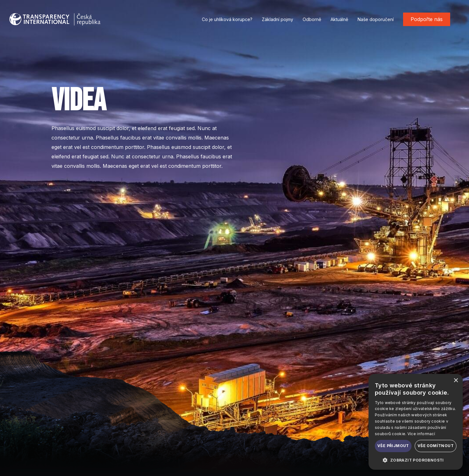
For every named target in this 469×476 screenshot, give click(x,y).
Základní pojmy (278, 19)
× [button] (456, 381)
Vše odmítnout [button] (436, 446)
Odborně (312, 19)
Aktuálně (339, 19)
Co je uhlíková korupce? (227, 19)
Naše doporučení (376, 19)
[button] (416, 460)
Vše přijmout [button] (393, 446)
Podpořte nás (427, 19)
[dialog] (416, 422)
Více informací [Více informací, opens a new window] (421, 434)
